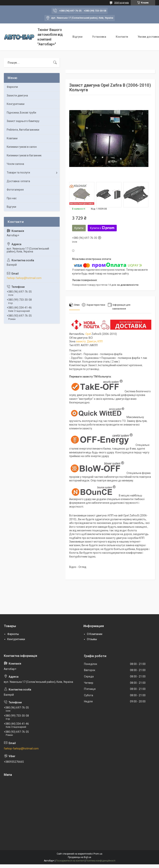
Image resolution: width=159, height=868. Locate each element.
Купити (79, 228)
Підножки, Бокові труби (21, 113)
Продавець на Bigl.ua (79, 857)
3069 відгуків (122, 3)
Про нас (12, 198)
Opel (88, 334)
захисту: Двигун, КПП (89, 341)
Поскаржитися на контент (70, 861)
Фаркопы (13, 634)
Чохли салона (15, 164)
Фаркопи (12, 87)
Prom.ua (98, 854)
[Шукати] (55, 63)
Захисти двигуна (17, 95)
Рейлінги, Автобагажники (23, 130)
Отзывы (92, 639)
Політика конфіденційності (101, 861)
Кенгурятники (16, 104)
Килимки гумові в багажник (24, 155)
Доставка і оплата (18, 181)
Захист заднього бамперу (23, 121)
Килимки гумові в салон (22, 147)
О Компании (95, 634)
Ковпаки (12, 138)
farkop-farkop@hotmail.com (24, 278)
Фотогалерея (15, 190)
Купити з (102, 228)
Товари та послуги (18, 173)
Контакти (122, 37)
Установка (99, 37)
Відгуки (77, 37)
